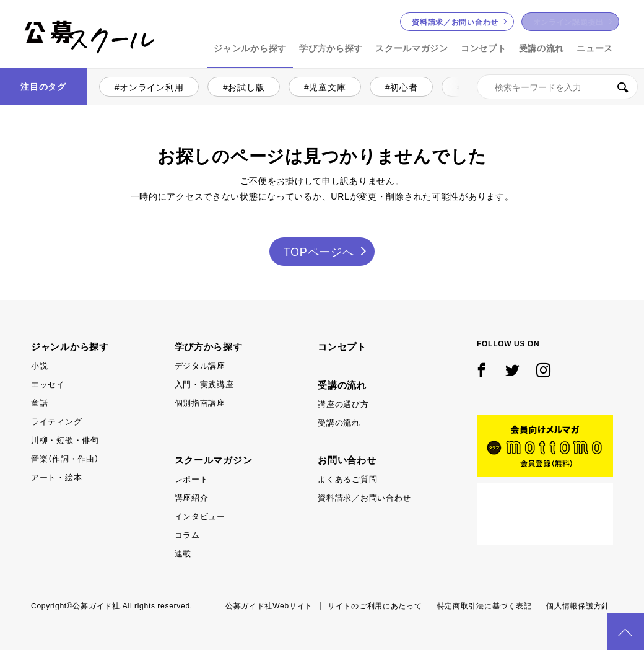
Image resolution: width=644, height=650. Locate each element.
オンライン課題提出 (568, 22)
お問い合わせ (455, 22)
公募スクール (35, 67)
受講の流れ (542, 48)
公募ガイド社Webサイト (269, 605)
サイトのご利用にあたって (375, 605)
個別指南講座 (200, 402)
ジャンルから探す (250, 48)
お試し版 (246, 87)
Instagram (544, 371)
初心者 (404, 87)
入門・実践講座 (204, 384)
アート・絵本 (56, 477)
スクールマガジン (412, 48)
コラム (187, 534)
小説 (472, 87)
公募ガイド (545, 514)
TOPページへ (319, 251)
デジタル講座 (200, 365)
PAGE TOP (625, 631)
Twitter (513, 371)
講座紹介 (192, 497)
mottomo (545, 446)
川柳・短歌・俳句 (65, 440)
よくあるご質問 (347, 479)
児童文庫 (327, 87)
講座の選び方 (343, 404)
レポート (192, 479)
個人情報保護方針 (578, 605)
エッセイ (48, 384)
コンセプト (484, 48)
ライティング (56, 421)
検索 (622, 87)
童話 (39, 402)
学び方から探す (331, 48)
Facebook (482, 371)
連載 (183, 553)
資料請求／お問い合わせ (364, 497)
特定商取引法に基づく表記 (485, 605)
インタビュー (200, 516)
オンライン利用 (151, 87)
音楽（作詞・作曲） (65, 458)
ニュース (595, 48)
